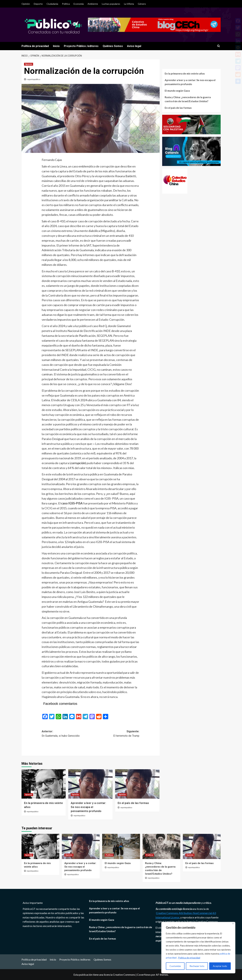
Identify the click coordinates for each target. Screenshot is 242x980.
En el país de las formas (133, 803)
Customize (175, 966)
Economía (79, 4)
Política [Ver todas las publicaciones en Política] (109, 855)
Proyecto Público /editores (81, 46)
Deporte (38, 4)
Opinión (26, 4)
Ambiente (93, 4)
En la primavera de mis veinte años (185, 73)
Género (142, 4)
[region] (198, 948)
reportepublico (34, 79)
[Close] (233, 924)
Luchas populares (111, 4)
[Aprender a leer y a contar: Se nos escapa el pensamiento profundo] (90, 784)
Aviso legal (134, 46)
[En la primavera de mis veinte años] (44, 784)
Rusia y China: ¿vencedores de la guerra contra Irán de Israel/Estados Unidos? (188, 99)
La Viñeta (129, 4)
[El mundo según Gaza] (121, 846)
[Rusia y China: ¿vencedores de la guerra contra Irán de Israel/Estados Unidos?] (161, 846)
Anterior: (66, 734)
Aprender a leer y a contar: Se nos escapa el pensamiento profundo (88, 807)
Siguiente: (115, 734)
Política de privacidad (189, 958)
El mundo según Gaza (177, 91)
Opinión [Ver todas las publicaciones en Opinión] (29, 64)
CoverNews (144, 975)
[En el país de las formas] (137, 784)
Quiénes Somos (113, 46)
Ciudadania (52, 4)
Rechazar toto (197, 966)
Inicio (56, 46)
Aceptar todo (220, 966)
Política (66, 4)
